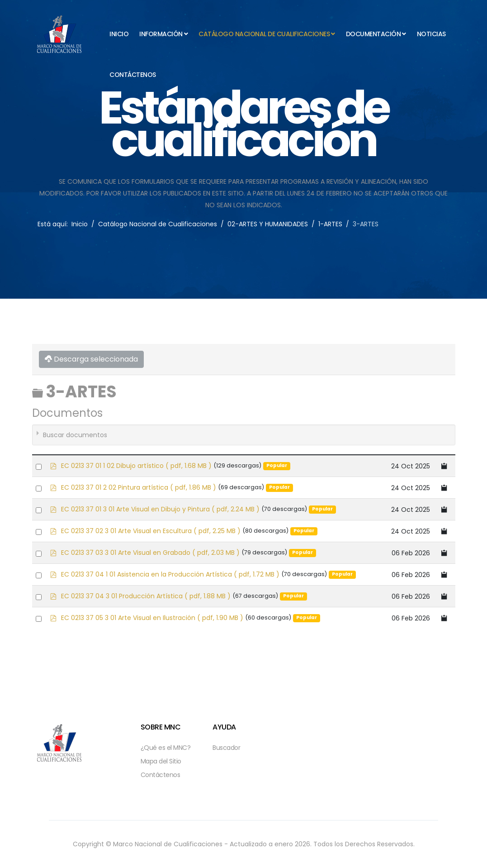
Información (161, 34)
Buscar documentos (75, 435)
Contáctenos (133, 75)
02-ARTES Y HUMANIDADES (268, 224)
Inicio (119, 34)
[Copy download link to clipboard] (444, 466)
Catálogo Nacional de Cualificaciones (264, 34)
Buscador (226, 748)
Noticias (431, 34)
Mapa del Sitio (161, 761)
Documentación (374, 34)
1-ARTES (330, 224)
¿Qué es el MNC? (166, 748)
